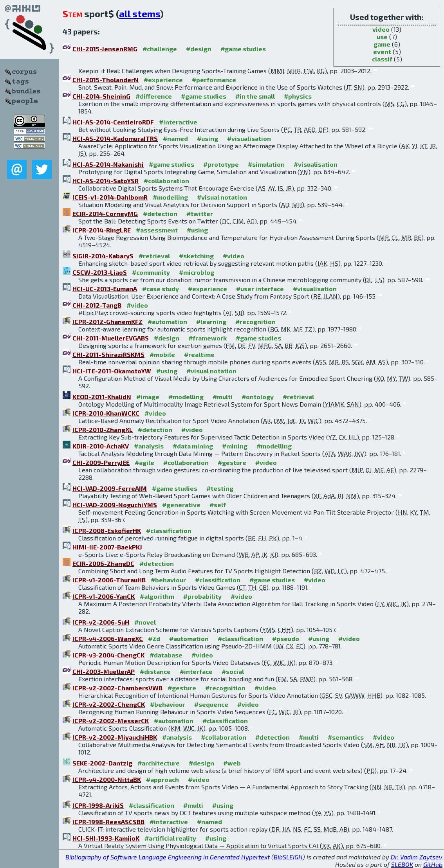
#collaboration (166, 181)
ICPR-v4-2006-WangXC (108, 638)
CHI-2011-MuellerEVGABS (111, 338)
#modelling (170, 197)
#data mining (193, 446)
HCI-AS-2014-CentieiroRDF (113, 122)
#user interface (260, 289)
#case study (161, 289)
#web (232, 763)
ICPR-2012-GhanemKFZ (107, 321)
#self (218, 505)
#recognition (255, 321)
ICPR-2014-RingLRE (102, 230)
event (382, 51)
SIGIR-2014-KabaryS (103, 256)
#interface (196, 671)
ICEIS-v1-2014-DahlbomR (110, 197)
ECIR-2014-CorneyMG (105, 213)
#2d (154, 638)
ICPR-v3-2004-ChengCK (108, 655)
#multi (223, 397)
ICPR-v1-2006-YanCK (104, 596)
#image (148, 397)
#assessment (157, 230)
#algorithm (157, 596)
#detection (160, 213)
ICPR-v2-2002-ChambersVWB (117, 688)
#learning (211, 321)
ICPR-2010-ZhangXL (103, 429)
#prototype (221, 164)
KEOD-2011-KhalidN (102, 397)
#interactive (178, 122)
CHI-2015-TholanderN (106, 80)
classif (382, 59)
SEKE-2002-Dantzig (102, 763)
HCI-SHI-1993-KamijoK (106, 838)
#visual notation (222, 197)
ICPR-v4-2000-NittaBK (107, 779)
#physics (298, 96)
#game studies (243, 49)
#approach (162, 779)
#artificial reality (170, 838)
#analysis (149, 446)
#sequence (211, 704)
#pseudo (286, 638)
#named (175, 138)
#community (151, 272)
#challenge (160, 49)
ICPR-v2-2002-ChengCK (109, 704)
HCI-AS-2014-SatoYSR (106, 181)
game (382, 44)
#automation (167, 321)
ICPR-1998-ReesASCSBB (108, 822)
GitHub (433, 864)
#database (166, 655)
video (381, 29)
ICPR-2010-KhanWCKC (106, 413)
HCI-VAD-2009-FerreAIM (110, 488)
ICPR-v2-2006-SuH (101, 622)
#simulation (266, 164)
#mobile (162, 354)
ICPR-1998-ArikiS (98, 805)
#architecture (159, 763)
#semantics (346, 737)
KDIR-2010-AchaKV (101, 446)
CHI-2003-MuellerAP (104, 671)
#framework (208, 338)
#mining (235, 446)
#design (199, 49)
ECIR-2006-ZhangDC (103, 563)
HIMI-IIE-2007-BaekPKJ (107, 547)
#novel (145, 622)
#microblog (197, 272)
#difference (154, 96)
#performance (214, 80)
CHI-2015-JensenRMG (105, 49)
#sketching (196, 256)
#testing (220, 488)
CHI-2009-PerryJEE (101, 462)
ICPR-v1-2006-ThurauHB (109, 580)
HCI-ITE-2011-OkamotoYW (112, 371)
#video (234, 256)
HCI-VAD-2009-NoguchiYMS (115, 505)
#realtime (199, 354)
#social (233, 671)
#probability (202, 596)
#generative (181, 505)
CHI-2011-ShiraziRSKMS (108, 354)
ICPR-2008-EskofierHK (107, 530)
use (382, 37)
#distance (155, 671)
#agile (144, 462)
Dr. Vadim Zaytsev (417, 857)
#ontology (258, 397)
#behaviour (168, 580)
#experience (163, 80)
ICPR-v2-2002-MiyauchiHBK (115, 737)
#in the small (255, 96)
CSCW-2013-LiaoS (100, 272)
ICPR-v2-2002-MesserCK (111, 721)
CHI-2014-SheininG (101, 96)
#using (208, 138)
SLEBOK (402, 864)
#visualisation (249, 138)
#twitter (200, 213)
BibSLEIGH (288, 857)
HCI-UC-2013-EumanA (105, 289)
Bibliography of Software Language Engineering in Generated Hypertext (168, 857)
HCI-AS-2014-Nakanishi (108, 164)
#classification (169, 530)
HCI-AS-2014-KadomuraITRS (115, 138)
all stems (140, 14)
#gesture (232, 462)
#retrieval (154, 256)
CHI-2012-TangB (97, 305)
